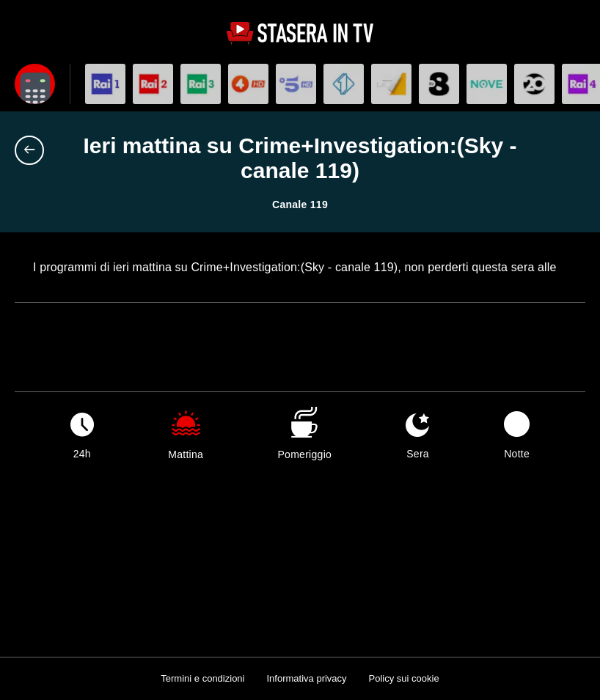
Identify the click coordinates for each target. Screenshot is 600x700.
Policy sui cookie (404, 678)
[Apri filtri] (35, 84)
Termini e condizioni (202, 678)
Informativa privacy (306, 678)
